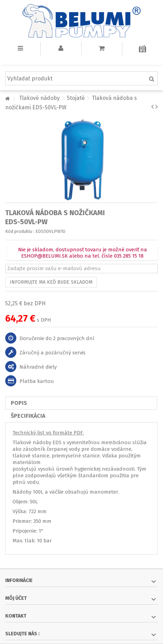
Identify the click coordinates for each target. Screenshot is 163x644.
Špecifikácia (28, 416)
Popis (19, 403)
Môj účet (16, 598)
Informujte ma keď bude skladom (51, 282)
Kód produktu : (20, 231)
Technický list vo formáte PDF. (48, 433)
